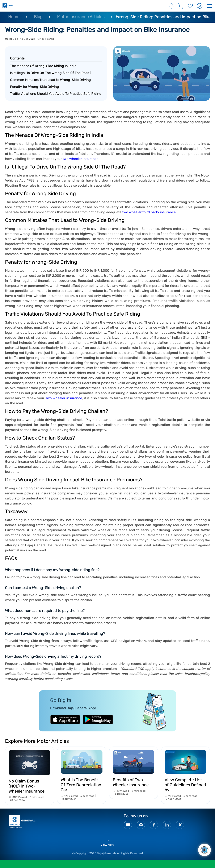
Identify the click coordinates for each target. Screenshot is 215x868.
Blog (38, 17)
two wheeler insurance (81, 159)
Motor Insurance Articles (81, 17)
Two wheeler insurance (64, 398)
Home (14, 17)
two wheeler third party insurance (149, 212)
